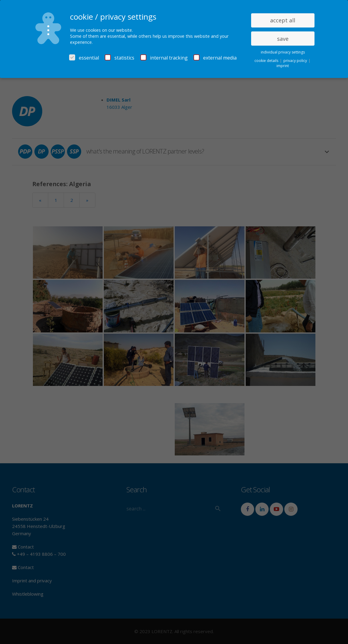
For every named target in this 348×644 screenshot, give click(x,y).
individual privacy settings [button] (283, 52)
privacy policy (296, 61)
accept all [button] (283, 20)
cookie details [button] (267, 61)
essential (84, 58)
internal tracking (164, 58)
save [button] (283, 39)
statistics (120, 58)
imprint (283, 66)
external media (215, 58)
